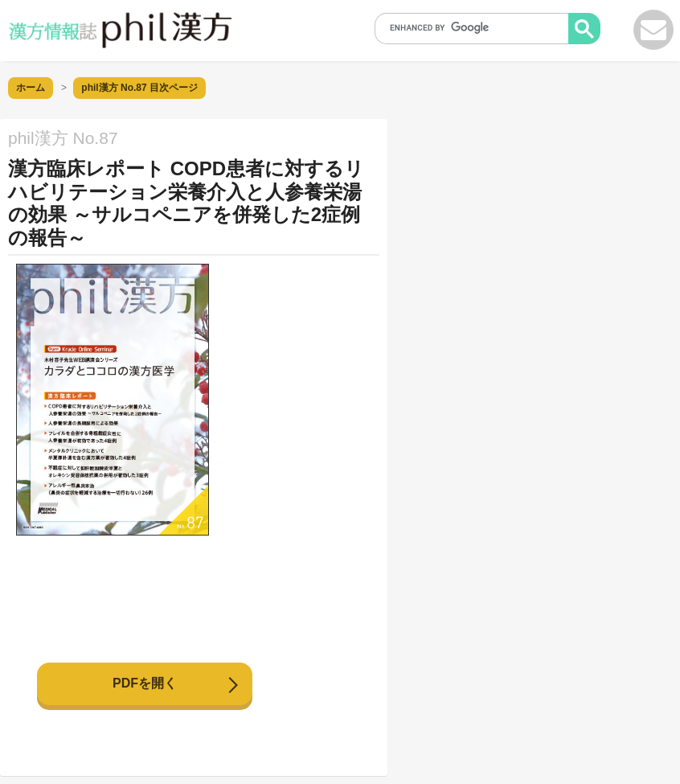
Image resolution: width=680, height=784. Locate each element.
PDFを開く (145, 683)
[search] (477, 27)
